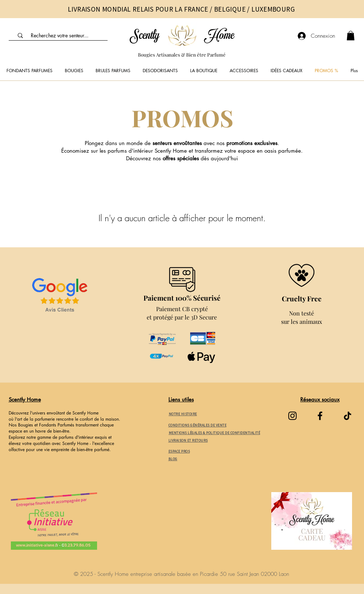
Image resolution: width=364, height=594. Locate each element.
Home (219, 36)
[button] (74, 71)
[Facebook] (320, 416)
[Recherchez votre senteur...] (60, 36)
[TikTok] (348, 416)
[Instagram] (292, 416)
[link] (351, 36)
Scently (145, 36)
